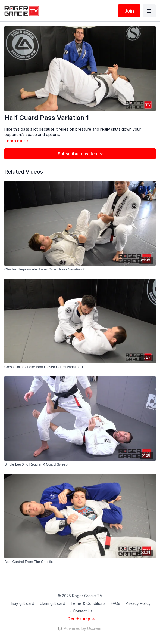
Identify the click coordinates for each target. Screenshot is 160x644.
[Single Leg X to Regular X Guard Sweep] (80, 464)
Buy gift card (23, 603)
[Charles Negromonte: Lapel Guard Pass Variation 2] (80, 269)
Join (129, 11)
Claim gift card (52, 603)
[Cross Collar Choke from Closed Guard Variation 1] (80, 367)
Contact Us (83, 611)
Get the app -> (81, 619)
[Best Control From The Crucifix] (80, 562)
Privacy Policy (138, 603)
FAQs (115, 603)
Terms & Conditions (88, 603)
